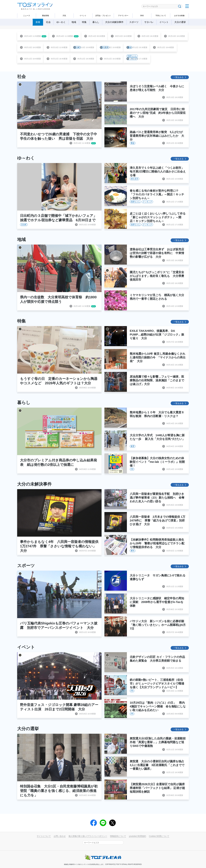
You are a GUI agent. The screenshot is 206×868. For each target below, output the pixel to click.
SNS (142, 16)
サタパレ (149, 22)
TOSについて (161, 16)
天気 (64, 16)
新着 (38, 22)
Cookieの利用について (159, 836)
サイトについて (44, 836)
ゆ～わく (61, 22)
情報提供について (118, 836)
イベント (83, 16)
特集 (84, 22)
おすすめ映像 (179, 16)
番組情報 (45, 16)
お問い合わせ (60, 836)
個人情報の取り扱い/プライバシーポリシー (88, 836)
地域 (74, 22)
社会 (48, 22)
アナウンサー (123, 16)
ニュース (27, 16)
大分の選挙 (180, 22)
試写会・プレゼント (103, 16)
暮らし (96, 22)
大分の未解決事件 (114, 22)
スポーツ (134, 22)
